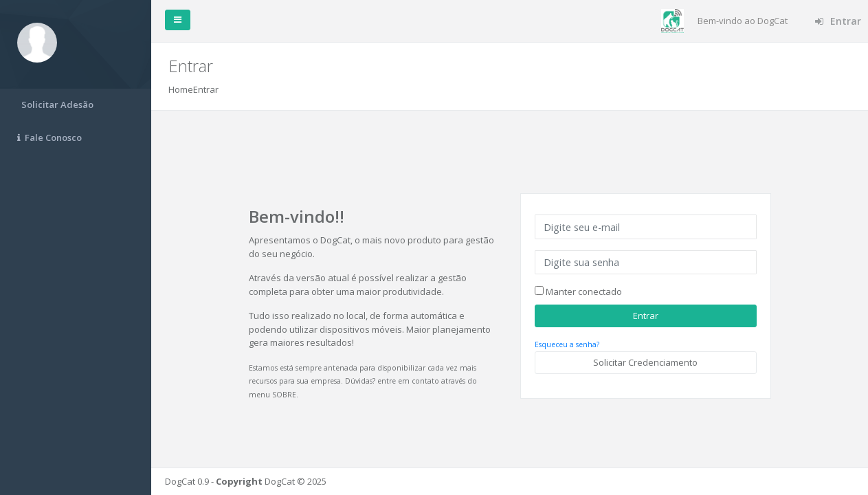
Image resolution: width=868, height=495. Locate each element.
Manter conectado (583, 291)
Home (181, 89)
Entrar (838, 21)
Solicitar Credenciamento (645, 362)
